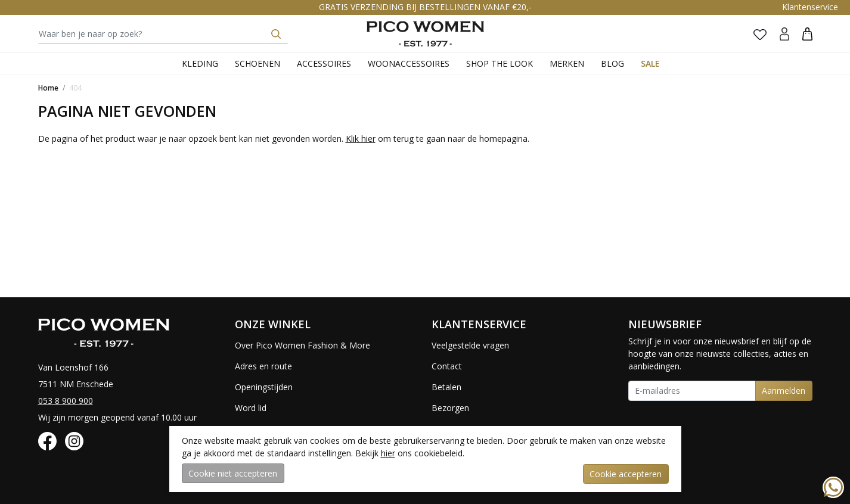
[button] (807, 34)
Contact (447, 366)
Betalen (446, 387)
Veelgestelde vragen (470, 345)
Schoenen (258, 63)
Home (48, 88)
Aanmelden (784, 391)
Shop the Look (500, 63)
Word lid (251, 408)
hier (388, 454)
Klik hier (361, 139)
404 (75, 88)
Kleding (200, 63)
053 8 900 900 (66, 401)
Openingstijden (264, 387)
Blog (612, 63)
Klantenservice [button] (810, 7)
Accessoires (324, 63)
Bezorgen (450, 408)
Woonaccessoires (409, 63)
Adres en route (263, 366)
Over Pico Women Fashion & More (303, 345)
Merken (567, 63)
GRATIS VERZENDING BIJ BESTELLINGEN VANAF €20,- (425, 7)
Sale (650, 63)
